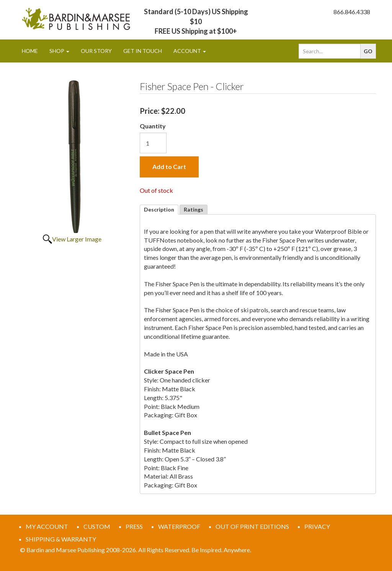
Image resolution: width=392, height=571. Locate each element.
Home (30, 51)
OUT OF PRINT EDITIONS (252, 526)
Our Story (96, 51)
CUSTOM (97, 526)
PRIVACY (317, 526)
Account (190, 51)
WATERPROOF (179, 526)
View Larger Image (77, 239)
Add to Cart (169, 167)
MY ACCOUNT (47, 526)
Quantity (153, 126)
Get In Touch (143, 51)
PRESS (134, 526)
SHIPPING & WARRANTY (61, 539)
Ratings (194, 209)
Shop (59, 51)
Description (159, 209)
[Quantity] (153, 143)
